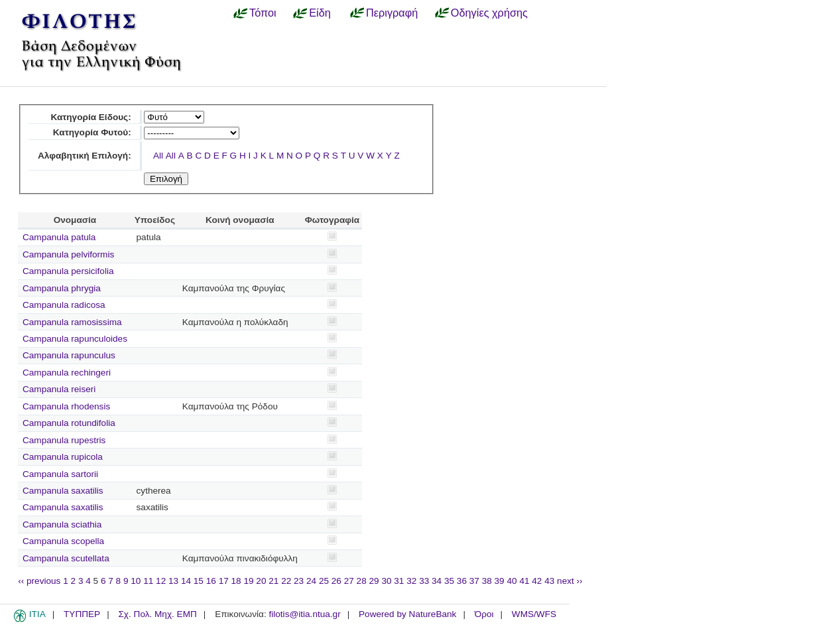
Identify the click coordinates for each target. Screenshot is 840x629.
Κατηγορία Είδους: (90, 117)
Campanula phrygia (62, 288)
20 (261, 581)
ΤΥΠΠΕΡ (82, 614)
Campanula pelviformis (68, 254)
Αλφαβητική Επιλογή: (85, 156)
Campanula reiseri (59, 389)
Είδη (320, 13)
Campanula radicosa (64, 305)
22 (286, 581)
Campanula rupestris (64, 440)
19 (248, 581)
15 (199, 581)
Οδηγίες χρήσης (489, 13)
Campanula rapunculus (69, 355)
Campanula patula (59, 237)
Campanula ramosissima (72, 322)
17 (224, 581)
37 (474, 581)
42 (537, 581)
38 (487, 581)
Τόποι (263, 13)
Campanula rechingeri (67, 373)
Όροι (484, 614)
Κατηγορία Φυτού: (92, 132)
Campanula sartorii (60, 474)
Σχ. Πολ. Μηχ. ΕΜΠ (157, 614)
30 (386, 581)
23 (299, 581)
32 (411, 581)
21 (273, 581)
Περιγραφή (392, 13)
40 (511, 581)
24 (311, 581)
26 (336, 581)
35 (449, 581)
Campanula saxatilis (63, 491)
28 (362, 581)
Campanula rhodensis (66, 406)
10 (136, 581)
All (158, 156)
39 (500, 581)
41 (524, 581)
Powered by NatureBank (407, 614)
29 (374, 581)
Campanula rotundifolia (69, 423)
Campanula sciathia (62, 524)
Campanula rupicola (63, 457)
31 (399, 581)
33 (424, 581)
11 (148, 581)
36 (462, 581)
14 (186, 581)
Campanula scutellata (66, 558)
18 (236, 581)
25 (324, 581)
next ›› (570, 581)
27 (349, 581)
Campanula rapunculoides (75, 339)
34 (437, 581)
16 (211, 581)
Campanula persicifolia (68, 271)
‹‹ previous (39, 581)
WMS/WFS (534, 614)
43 (549, 581)
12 (161, 581)
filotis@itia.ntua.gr (304, 614)
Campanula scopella (63, 541)
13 (173, 581)
